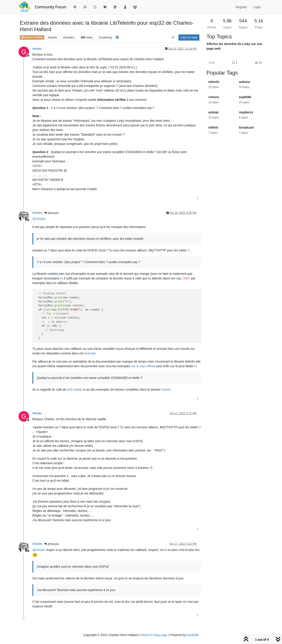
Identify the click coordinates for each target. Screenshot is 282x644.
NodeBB (193, 635)
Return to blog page (154, 635)
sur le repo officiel (143, 366)
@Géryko (52, 213)
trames (166, 389)
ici (62, 278)
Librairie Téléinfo (32, 37)
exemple (90, 353)
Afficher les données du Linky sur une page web (234, 46)
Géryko (37, 49)
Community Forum (50, 7)
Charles (37, 213)
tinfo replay (74, 389)
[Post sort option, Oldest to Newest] (173, 37)
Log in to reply (189, 37)
